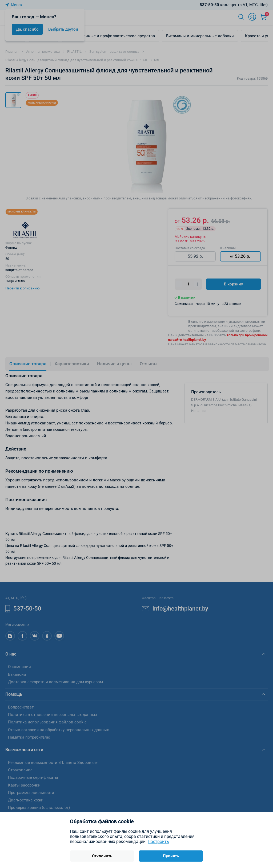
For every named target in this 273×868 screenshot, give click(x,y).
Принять (171, 856)
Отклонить (102, 856)
